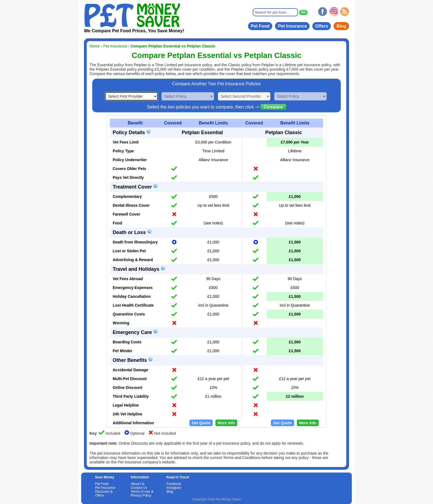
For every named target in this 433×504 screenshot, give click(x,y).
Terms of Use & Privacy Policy (142, 494)
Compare (273, 107)
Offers (322, 26)
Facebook (174, 484)
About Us (137, 484)
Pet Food (260, 26)
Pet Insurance (292, 26)
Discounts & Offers (104, 494)
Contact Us (139, 488)
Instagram (174, 488)
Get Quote (201, 423)
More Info (226, 423)
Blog (341, 26)
